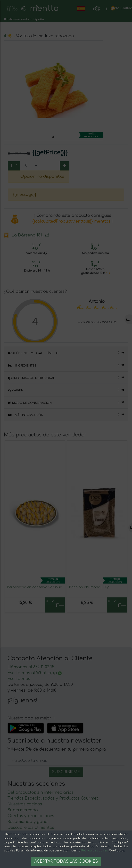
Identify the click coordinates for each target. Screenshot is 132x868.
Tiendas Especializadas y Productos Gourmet (53, 798)
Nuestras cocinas (25, 804)
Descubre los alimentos (31, 828)
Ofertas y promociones (31, 816)
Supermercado (23, 810)
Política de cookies (95, 851)
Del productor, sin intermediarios (41, 793)
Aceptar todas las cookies (66, 861)
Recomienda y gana (28, 822)
